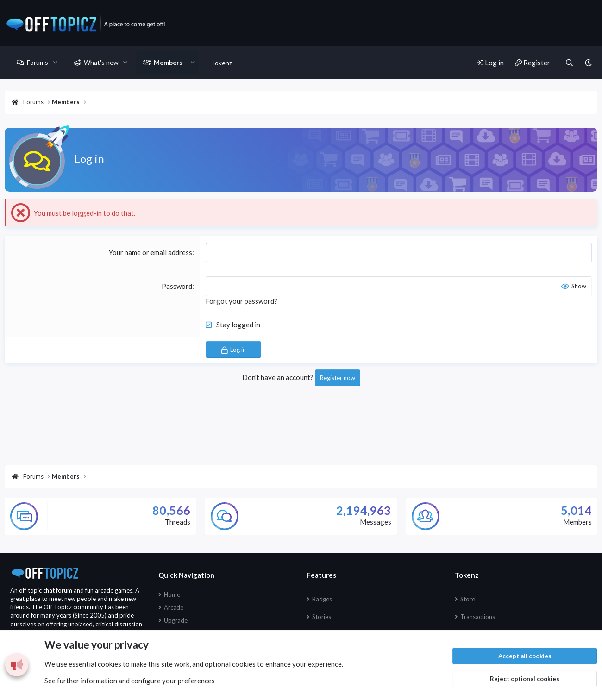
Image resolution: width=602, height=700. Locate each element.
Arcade (174, 607)
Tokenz (221, 63)
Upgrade (176, 620)
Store (468, 599)
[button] (55, 62)
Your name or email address (150, 252)
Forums (38, 62)
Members (168, 62)
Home (172, 594)
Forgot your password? (241, 301)
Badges (322, 599)
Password (177, 286)
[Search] (569, 63)
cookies (110, 664)
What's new (101, 62)
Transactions (478, 617)
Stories (322, 617)
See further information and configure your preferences (130, 681)
